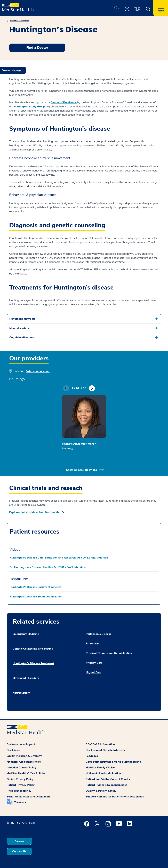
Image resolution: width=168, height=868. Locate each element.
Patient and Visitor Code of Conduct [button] (109, 779)
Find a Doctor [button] (37, 48)
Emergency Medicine (26, 634)
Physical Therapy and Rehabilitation (109, 653)
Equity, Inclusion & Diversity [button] (24, 756)
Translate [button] (20, 802)
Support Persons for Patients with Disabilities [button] (115, 797)
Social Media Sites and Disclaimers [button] (29, 797)
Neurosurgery (21, 693)
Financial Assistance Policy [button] (24, 762)
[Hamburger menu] (161, 8)
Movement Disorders (26, 678)
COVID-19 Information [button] (100, 744)
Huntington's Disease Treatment (33, 663)
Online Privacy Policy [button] (20, 779)
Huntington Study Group (29, 107)
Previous (66, 388)
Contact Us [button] (19, 851)
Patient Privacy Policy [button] (21, 785)
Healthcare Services (19, 21)
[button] (116, 9)
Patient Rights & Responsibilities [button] (106, 785)
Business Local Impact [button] (21, 744)
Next (92, 388)
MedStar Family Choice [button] (100, 768)
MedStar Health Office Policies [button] (26, 773)
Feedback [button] (92, 756)
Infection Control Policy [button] (22, 768)
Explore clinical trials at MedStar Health (34, 512)
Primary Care (94, 663)
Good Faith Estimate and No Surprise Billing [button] (113, 762)
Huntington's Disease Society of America (35, 587)
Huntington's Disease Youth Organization (36, 597)
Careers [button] (19, 841)
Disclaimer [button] (13, 750)
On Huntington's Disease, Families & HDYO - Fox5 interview (48, 567)
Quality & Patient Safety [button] (101, 791)
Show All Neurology (82, 470)
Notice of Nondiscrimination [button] (103, 773)
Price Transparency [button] (19, 791)
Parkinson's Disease (99, 634)
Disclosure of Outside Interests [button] (105, 750)
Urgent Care (94, 672)
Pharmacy (92, 644)
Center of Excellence (64, 102)
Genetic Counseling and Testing (33, 649)
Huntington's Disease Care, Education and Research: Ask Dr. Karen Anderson (59, 558)
